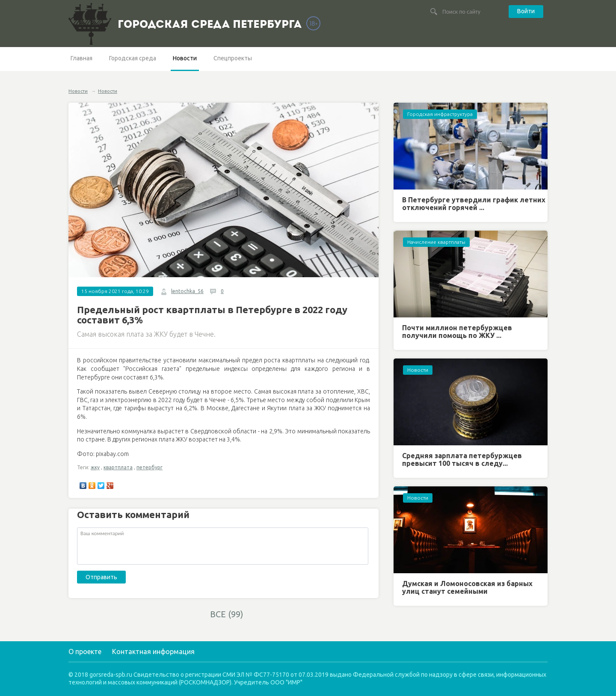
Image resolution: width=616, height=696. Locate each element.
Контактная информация (153, 652)
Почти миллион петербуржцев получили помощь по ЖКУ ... (457, 332)
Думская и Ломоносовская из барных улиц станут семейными (467, 587)
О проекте (85, 652)
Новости (185, 58)
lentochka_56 (187, 291)
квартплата (118, 467)
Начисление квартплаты (436, 242)
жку (95, 467)
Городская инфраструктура (440, 114)
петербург (150, 467)
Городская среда (133, 58)
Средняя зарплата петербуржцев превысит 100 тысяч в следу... (462, 459)
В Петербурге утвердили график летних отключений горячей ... (474, 204)
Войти (526, 11)
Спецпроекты (233, 58)
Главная (81, 58)
